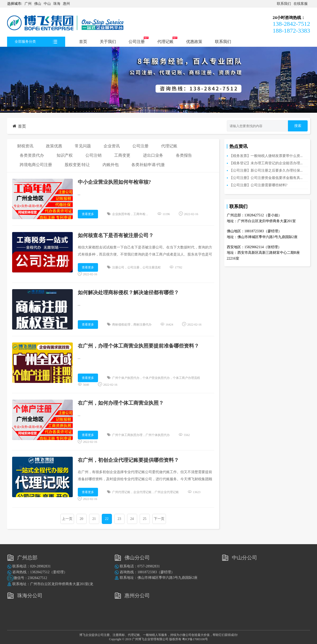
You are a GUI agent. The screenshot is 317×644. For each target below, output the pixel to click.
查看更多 (88, 214)
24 (132, 519)
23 (119, 519)
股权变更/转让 (77, 165)
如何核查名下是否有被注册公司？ (116, 235)
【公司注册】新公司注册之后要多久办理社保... (266, 170)
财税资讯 (25, 146)
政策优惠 (54, 146)
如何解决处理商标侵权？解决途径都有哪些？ (128, 292)
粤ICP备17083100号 (195, 639)
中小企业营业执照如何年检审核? (114, 182)
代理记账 (165, 42)
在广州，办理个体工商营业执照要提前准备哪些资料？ (138, 346)
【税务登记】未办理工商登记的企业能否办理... (266, 163)
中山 (47, 4)
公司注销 (93, 155)
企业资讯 (112, 146)
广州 (28, 4)
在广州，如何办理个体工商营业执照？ (121, 403)
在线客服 (301, 4)
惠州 (66, 4)
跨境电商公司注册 (36, 165)
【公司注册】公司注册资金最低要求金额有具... (266, 178)
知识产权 (65, 155)
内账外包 (111, 165)
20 (82, 519)
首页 (83, 42)
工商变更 (122, 155)
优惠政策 (194, 42)
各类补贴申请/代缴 (148, 165)
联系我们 (284, 4)
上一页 (67, 519)
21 (94, 519)
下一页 (159, 519)
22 (107, 519)
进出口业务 (153, 155)
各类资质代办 (32, 155)
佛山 (38, 4)
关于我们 (108, 42)
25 (145, 519)
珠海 (57, 4)
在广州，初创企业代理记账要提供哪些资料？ (128, 460)
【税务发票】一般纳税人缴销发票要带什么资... (266, 156)
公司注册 (137, 42)
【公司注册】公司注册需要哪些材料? (258, 185)
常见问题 (83, 146)
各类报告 (184, 155)
